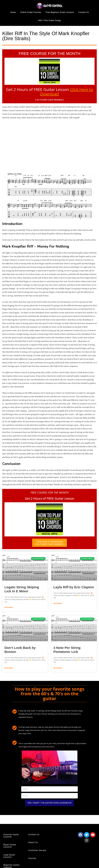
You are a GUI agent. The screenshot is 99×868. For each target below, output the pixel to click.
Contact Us (84, 12)
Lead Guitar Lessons (9, 857)
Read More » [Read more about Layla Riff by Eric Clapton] (58, 604)
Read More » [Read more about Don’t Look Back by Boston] (9, 669)
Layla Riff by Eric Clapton (74, 588)
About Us (33, 843)
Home (13, 12)
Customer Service (37, 851)
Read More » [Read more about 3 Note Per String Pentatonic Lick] (58, 669)
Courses (32, 859)
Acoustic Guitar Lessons (11, 836)
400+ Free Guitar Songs (49, 20)
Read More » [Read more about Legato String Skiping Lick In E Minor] (9, 608)
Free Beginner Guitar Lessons (60, 12)
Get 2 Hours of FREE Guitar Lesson (50, 91)
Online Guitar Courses (31, 12)
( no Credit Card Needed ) (50, 100)
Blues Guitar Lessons (10, 846)
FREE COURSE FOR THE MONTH (50, 53)
